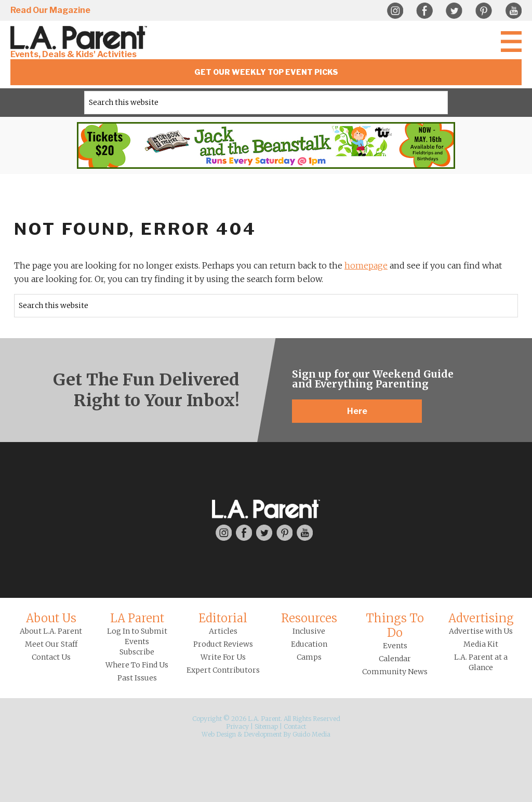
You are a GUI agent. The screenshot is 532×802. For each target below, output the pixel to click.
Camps (309, 657)
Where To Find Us (137, 665)
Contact (295, 726)
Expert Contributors (223, 670)
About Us (51, 618)
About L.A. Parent (51, 631)
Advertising (481, 618)
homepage (366, 265)
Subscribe (137, 652)
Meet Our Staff (51, 644)
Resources (309, 618)
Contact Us (51, 657)
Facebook (424, 11)
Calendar (395, 659)
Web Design (219, 734)
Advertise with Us (481, 631)
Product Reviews (223, 644)
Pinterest (484, 11)
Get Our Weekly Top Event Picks (266, 72)
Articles (223, 631)
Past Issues (137, 678)
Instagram (395, 11)
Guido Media (311, 734)
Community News (395, 672)
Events (395, 646)
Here (357, 411)
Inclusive (309, 631)
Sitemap (266, 726)
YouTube (513, 11)
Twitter (454, 11)
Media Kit (481, 644)
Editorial (223, 618)
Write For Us (223, 657)
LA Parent (137, 618)
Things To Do (395, 625)
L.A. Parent (81, 38)
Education (309, 644)
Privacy (237, 726)
